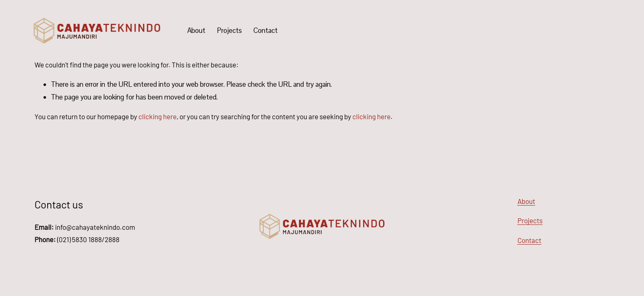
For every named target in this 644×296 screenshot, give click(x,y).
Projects (229, 30)
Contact (266, 30)
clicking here (158, 116)
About (196, 30)
